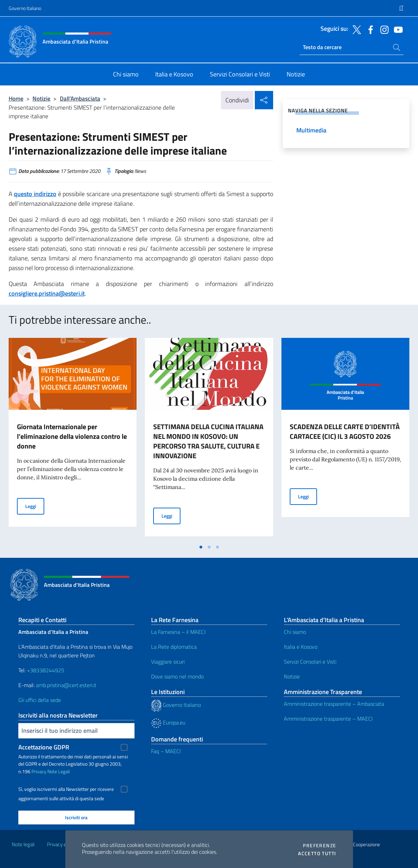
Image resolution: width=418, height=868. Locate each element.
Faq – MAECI (166, 751)
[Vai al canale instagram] (383, 29)
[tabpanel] (73, 439)
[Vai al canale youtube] (397, 29)
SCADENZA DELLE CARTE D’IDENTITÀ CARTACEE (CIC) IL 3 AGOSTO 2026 (345, 431)
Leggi (35, 506)
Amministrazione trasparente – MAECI (328, 719)
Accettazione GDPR (44, 747)
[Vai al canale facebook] (369, 29)
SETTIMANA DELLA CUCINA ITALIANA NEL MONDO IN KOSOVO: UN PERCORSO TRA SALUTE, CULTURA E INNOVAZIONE (208, 441)
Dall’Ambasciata (80, 98)
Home (16, 98)
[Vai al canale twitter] (355, 29)
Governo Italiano (25, 8)
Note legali (23, 844)
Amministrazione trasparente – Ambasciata (334, 704)
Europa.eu (168, 722)
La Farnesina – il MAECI (178, 632)
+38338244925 (46, 670)
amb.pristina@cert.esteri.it (67, 685)
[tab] (201, 547)
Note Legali (59, 771)
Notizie (41, 98)
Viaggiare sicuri (168, 662)
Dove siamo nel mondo (177, 676)
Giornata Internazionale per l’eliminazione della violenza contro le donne (72, 436)
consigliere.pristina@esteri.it (47, 293)
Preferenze (319, 846)
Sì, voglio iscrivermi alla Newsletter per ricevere (66, 789)
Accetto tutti (317, 853)
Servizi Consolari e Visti (310, 662)
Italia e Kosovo (301, 647)
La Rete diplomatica (174, 647)
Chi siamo (295, 632)
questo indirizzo (35, 194)
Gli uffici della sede (40, 700)
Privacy (39, 771)
